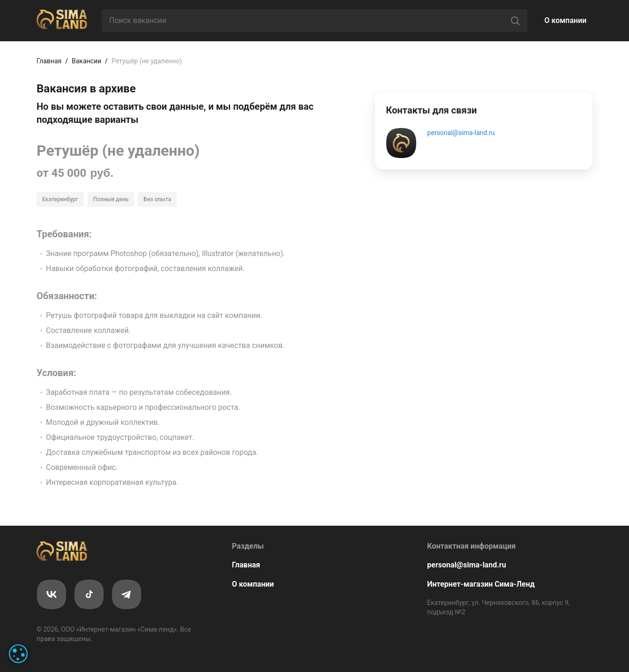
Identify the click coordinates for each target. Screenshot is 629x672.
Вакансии (86, 61)
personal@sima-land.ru (461, 133)
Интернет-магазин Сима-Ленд (481, 584)
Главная (49, 61)
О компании (566, 20)
